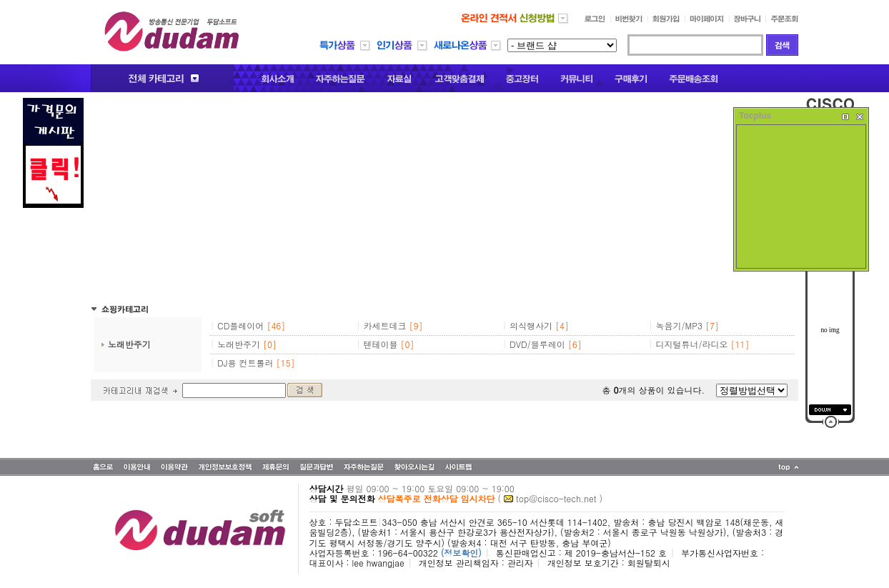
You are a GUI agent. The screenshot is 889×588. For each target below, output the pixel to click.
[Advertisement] (444, 198)
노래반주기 (129, 344)
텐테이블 (381, 344)
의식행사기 (531, 325)
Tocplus (755, 116)
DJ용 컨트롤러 (245, 363)
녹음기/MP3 (679, 325)
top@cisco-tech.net (556, 498)
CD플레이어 (240, 325)
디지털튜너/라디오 (692, 344)
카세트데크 (385, 325)
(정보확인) (461, 553)
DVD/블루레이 (537, 344)
